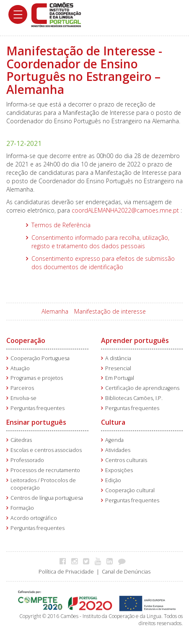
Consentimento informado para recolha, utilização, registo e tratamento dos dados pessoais (100, 242)
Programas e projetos (37, 378)
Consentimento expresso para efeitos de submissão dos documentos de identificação (103, 263)
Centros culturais (126, 460)
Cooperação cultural (130, 490)
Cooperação (26, 340)
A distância (118, 358)
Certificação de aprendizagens (142, 388)
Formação (22, 508)
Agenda (114, 440)
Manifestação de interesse (110, 311)
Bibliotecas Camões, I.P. (134, 398)
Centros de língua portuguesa (47, 498)
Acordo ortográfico (34, 518)
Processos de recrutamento (45, 470)
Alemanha (55, 311)
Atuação (20, 368)
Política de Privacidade (66, 572)
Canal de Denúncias (126, 572)
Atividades (118, 450)
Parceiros (22, 388)
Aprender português (135, 340)
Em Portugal (120, 378)
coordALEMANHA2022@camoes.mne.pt (125, 210)
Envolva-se (23, 398)
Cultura (113, 422)
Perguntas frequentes (38, 408)
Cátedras (21, 440)
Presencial (118, 368)
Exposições (119, 470)
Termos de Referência (61, 225)
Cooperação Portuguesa (40, 358)
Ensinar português (36, 422)
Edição (113, 480)
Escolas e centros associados (46, 450)
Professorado (27, 460)
